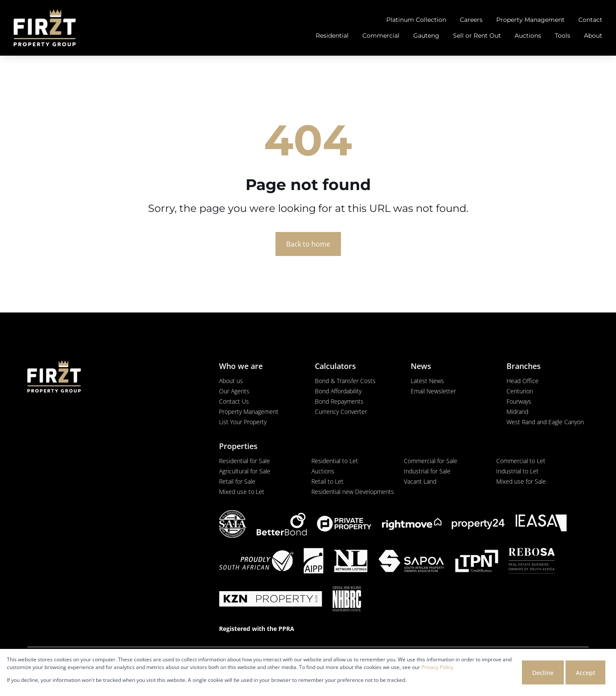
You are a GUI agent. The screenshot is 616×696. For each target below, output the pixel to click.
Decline (543, 673)
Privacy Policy (437, 667)
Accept (585, 673)
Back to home (308, 244)
